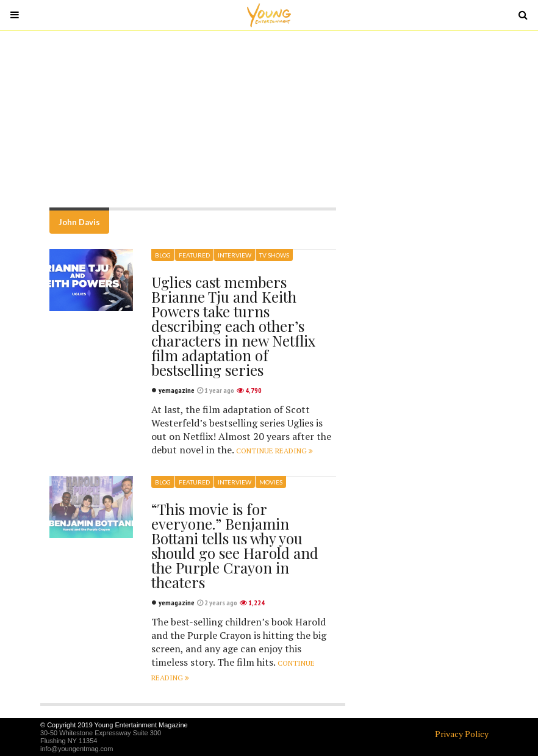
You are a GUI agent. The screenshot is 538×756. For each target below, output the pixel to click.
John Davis (79, 222)
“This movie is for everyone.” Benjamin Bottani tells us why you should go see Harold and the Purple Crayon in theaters (235, 545)
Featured (194, 255)
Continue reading (274, 451)
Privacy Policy (462, 734)
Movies (271, 482)
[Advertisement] (269, 119)
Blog (163, 255)
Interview (235, 255)
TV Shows (274, 255)
